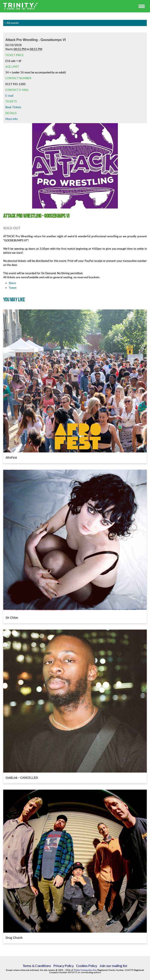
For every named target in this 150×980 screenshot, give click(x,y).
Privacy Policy (64, 966)
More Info (11, 119)
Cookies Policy (87, 966)
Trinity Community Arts (85, 970)
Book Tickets (13, 107)
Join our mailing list (113, 966)
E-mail (9, 96)
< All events (12, 23)
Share (12, 283)
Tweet (13, 288)
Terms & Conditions (37, 966)
